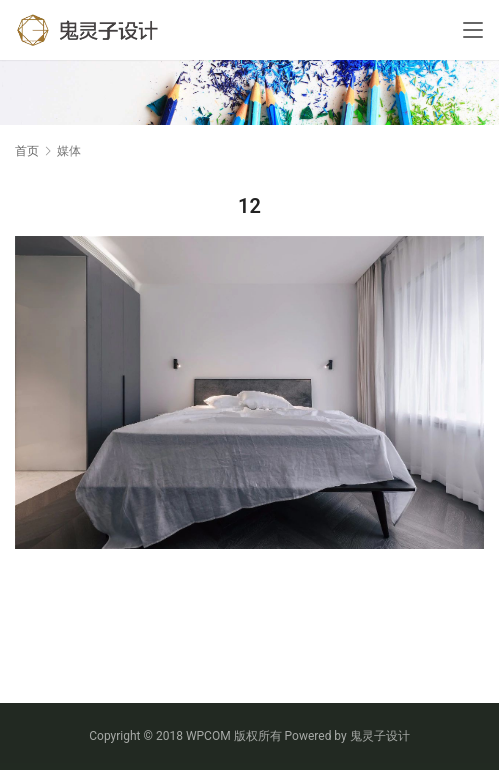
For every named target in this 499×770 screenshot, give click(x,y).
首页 (27, 151)
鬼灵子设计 (380, 736)
